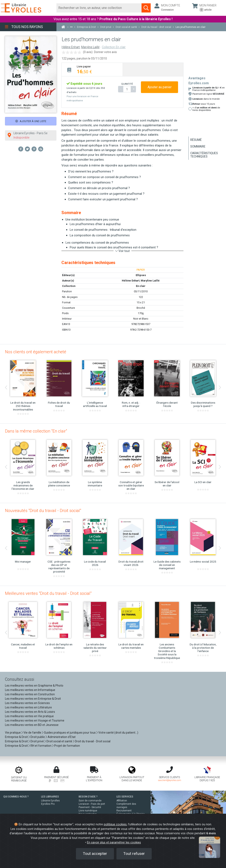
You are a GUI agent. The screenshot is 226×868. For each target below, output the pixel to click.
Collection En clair (114, 47)
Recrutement (124, 811)
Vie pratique (13, 733)
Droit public (38, 737)
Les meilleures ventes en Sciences (27, 703)
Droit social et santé (59, 741)
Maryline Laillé (90, 47)
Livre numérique (88, 811)
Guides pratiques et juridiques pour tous (70, 733)
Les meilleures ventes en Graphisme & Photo (34, 686)
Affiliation (122, 801)
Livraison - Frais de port (92, 804)
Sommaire (198, 146)
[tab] (92, 69)
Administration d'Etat (62, 737)
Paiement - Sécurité (90, 807)
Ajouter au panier (160, 87)
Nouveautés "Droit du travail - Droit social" (43, 511)
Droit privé (37, 741)
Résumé (196, 140)
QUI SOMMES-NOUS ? (16, 797)
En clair (141, 286)
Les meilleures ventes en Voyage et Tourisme (35, 720)
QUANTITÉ (127, 84)
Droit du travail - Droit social (93, 741)
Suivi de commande (90, 801)
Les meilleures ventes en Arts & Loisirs (30, 712)
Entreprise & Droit (16, 737)
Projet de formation (67, 746)
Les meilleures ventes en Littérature (28, 707)
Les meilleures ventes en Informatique (30, 690)
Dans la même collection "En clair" (36, 431)
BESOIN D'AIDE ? (88, 797)
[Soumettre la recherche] (146, 8)
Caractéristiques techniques (204, 155)
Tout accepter (95, 854)
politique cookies (115, 824)
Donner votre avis (105, 52)
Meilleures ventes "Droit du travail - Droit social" (48, 593)
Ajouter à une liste (31, 121)
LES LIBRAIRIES (50, 797)
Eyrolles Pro (48, 804)
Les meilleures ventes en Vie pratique (29, 716)
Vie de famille (32, 733)
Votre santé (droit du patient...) (118, 733)
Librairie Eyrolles (50, 801)
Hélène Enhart (71, 47)
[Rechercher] (99, 8)
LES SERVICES (125, 797)
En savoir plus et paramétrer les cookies (114, 843)
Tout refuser (134, 854)
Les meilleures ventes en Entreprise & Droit (33, 699)
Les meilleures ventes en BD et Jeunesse (32, 725)
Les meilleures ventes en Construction (30, 694)
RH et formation (41, 746)
